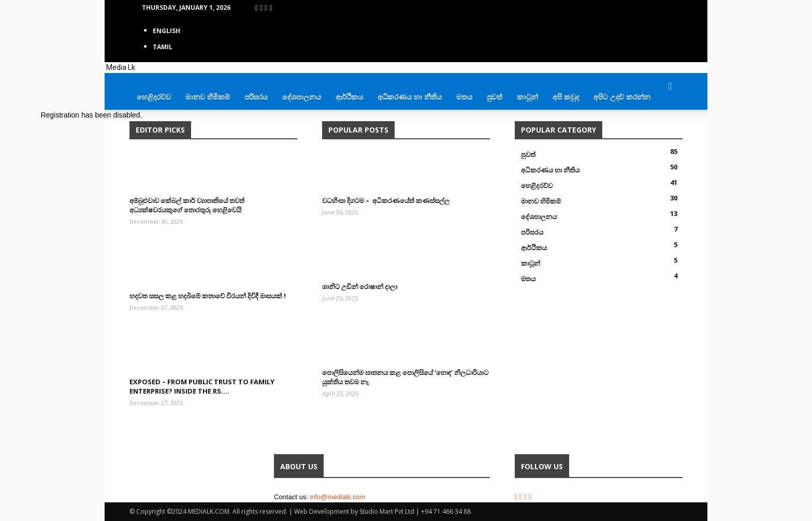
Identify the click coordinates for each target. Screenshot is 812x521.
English (166, 31)
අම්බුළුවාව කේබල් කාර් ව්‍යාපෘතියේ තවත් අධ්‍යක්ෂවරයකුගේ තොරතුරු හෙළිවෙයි (187, 205)
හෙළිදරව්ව (154, 97)
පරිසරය (256, 97)
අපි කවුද (566, 97)
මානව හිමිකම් (208, 97)
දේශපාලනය (302, 97)
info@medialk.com (337, 497)
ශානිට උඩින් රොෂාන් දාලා (360, 286)
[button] (670, 87)
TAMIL (163, 47)
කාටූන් (527, 97)
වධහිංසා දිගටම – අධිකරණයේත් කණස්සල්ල (386, 200)
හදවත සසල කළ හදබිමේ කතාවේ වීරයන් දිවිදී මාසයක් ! (208, 296)
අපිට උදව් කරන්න (622, 97)
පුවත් (495, 97)
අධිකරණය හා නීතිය (410, 97)
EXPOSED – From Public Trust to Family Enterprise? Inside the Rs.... (202, 386)
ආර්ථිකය (349, 97)
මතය (464, 97)
